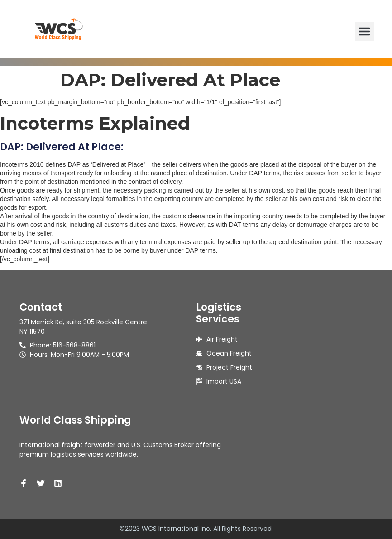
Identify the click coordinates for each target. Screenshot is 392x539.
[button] (364, 31)
